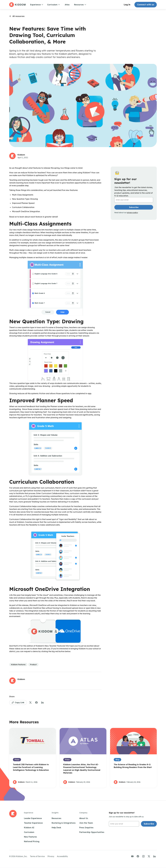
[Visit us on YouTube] (132, 856)
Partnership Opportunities (92, 832)
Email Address (121, 197)
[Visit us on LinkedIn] (154, 856)
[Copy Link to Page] (18, 702)
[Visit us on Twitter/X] (149, 856)
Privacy (51, 856)
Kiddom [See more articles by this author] (21, 155)
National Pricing (32, 841)
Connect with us (146, 5)
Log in (127, 5)
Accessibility (62, 856)
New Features (30, 837)
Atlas (67, 5)
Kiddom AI (29, 828)
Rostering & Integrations (64, 823)
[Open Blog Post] (33, 758)
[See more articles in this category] (18, 665)
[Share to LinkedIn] (42, 702)
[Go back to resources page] (17, 16)
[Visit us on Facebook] (138, 856)
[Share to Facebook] (36, 702)
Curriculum (29, 832)
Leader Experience (33, 818)
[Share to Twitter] (30, 702)
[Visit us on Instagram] (143, 856)
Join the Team (86, 823)
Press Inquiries (86, 828)
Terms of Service (37, 856)
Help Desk (56, 828)
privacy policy (132, 213)
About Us (84, 818)
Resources (56, 818)
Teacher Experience (33, 823)
